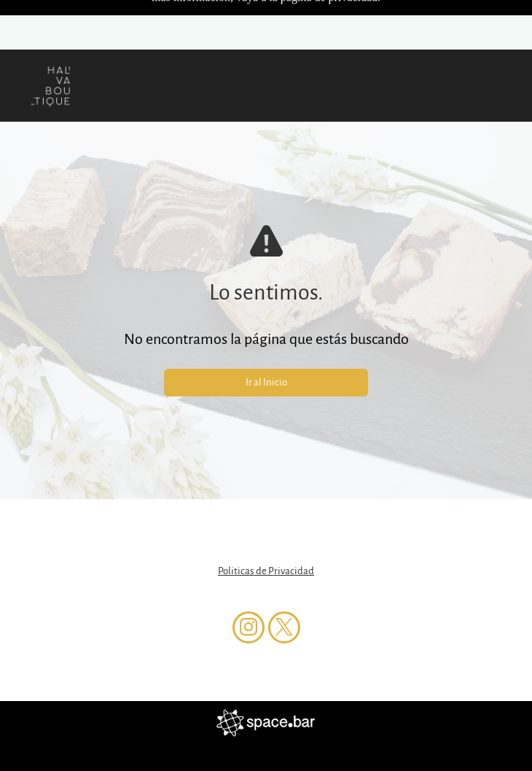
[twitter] (284, 580)
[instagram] (249, 580)
